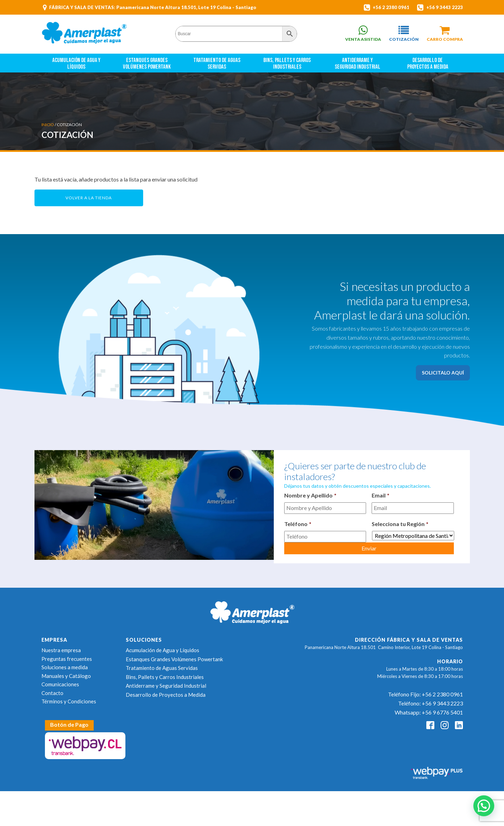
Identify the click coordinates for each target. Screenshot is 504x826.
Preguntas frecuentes (67, 659)
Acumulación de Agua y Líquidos (77, 64)
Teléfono (298, 524)
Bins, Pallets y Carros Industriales (288, 64)
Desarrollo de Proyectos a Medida (428, 64)
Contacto (52, 693)
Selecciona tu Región (400, 524)
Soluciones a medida (65, 667)
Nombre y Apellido (310, 495)
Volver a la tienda (89, 198)
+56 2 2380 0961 (390, 7)
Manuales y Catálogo (66, 676)
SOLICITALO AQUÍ (443, 373)
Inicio (48, 125)
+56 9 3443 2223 (445, 7)
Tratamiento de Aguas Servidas (217, 64)
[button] (404, 34)
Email (381, 495)
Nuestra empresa (61, 650)
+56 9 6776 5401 (442, 712)
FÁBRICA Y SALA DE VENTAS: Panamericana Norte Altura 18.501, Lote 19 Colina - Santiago (153, 7)
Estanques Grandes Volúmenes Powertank (147, 64)
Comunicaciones (60, 684)
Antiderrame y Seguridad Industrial (358, 64)
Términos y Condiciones (69, 701)
